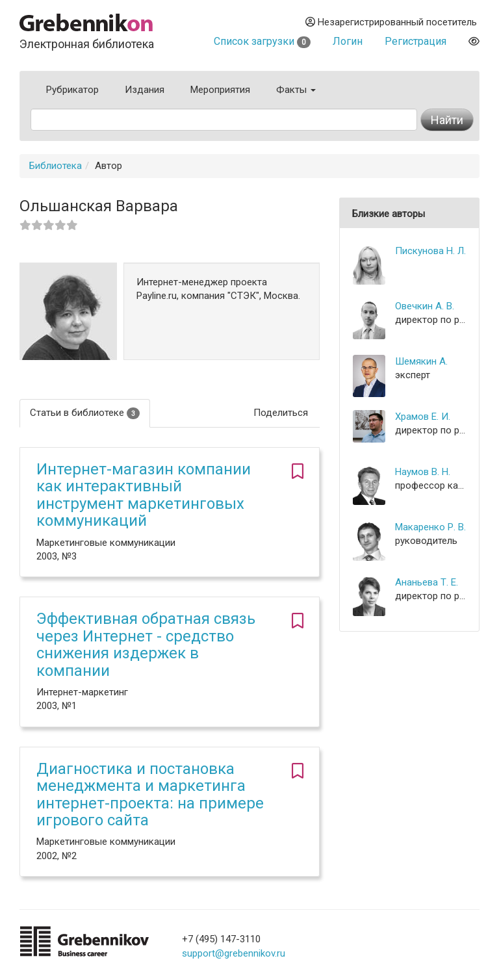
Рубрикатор (72, 90)
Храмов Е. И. (423, 417)
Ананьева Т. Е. (427, 582)
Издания (145, 90)
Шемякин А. (421, 361)
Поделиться (281, 413)
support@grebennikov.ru (234, 953)
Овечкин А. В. (425, 306)
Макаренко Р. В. (430, 527)
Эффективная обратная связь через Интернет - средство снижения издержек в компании (146, 644)
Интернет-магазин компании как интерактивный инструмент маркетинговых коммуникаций (144, 495)
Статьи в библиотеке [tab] (85, 413)
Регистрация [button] (416, 41)
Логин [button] (348, 41)
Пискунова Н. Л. (430, 251)
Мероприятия (220, 90)
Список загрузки (262, 41)
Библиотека (56, 166)
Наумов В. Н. (423, 472)
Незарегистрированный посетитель (391, 22)
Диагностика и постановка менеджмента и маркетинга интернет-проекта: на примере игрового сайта (150, 794)
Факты (296, 90)
